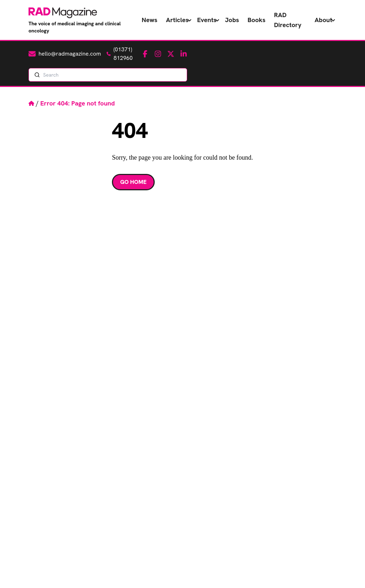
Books (257, 20)
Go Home (133, 182)
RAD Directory (288, 20)
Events (207, 20)
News (150, 20)
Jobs (232, 20)
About (323, 20)
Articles (177, 20)
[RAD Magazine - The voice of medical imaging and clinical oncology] (63, 13)
